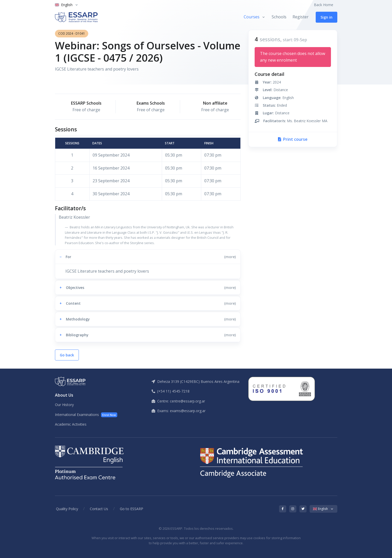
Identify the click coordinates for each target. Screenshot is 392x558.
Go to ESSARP (132, 509)
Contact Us (99, 509)
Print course (293, 139)
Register (301, 17)
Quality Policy (67, 509)
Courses (252, 17)
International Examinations (86, 415)
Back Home (324, 5)
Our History (64, 405)
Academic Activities (71, 424)
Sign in (326, 17)
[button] (148, 257)
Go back (67, 355)
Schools (279, 17)
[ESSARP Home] (76, 17)
